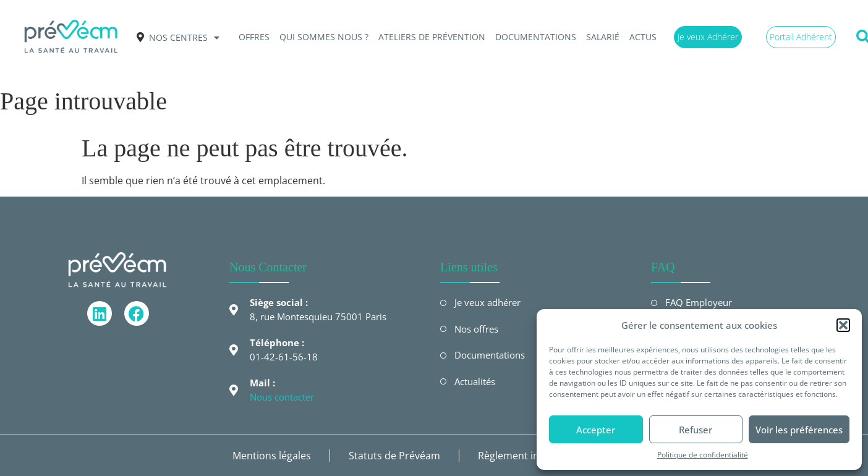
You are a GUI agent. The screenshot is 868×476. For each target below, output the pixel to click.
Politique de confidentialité (703, 455)
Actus (643, 37)
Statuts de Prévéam (394, 456)
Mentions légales (272, 456)
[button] (843, 325)
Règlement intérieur (525, 456)
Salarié (603, 37)
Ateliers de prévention (432, 37)
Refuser (696, 430)
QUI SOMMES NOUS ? (324, 37)
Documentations (536, 37)
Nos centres (184, 38)
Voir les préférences (799, 430)
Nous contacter (282, 397)
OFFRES (254, 37)
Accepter (596, 430)
